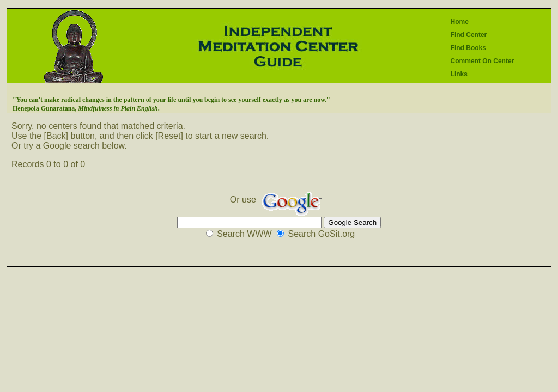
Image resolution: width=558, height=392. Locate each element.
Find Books (468, 48)
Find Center (469, 35)
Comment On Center (483, 61)
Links (459, 74)
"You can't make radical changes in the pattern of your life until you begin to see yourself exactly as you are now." (171, 100)
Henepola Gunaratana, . (86, 108)
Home (460, 22)
